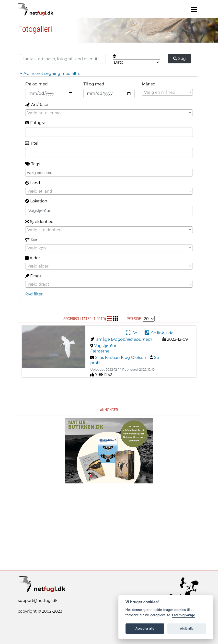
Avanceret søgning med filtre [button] (50, 74)
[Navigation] (194, 10)
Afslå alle (187, 628)
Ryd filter (34, 294)
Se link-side (159, 333)
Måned (149, 84)
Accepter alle (145, 628)
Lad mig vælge (184, 615)
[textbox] (167, 93)
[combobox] (167, 92)
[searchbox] (110, 172)
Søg (179, 59)
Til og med (94, 84)
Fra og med (36, 84)
